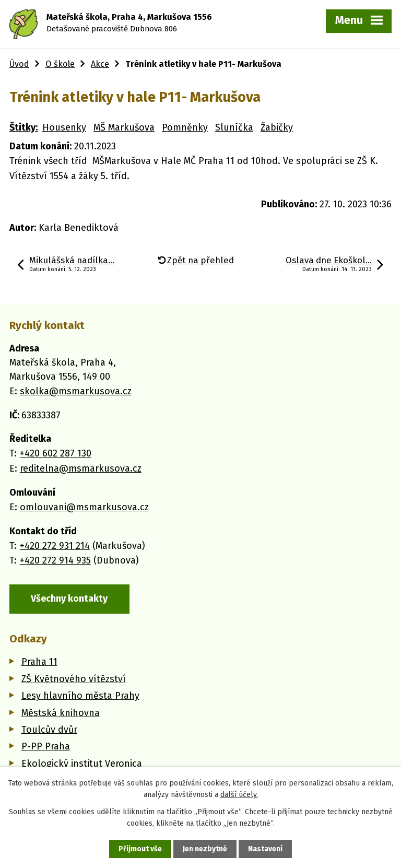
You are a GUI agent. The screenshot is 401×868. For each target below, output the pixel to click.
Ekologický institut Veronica (82, 764)
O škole (60, 64)
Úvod (19, 64)
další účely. (239, 795)
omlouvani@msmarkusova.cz (84, 507)
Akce (100, 64)
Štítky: (23, 127)
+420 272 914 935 (55, 560)
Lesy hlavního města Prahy (80, 696)
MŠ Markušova (124, 127)
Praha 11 (39, 662)
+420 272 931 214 (55, 546)
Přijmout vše (140, 849)
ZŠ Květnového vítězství (74, 679)
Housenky (64, 127)
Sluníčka (234, 127)
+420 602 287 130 (56, 453)
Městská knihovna (61, 713)
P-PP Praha (46, 746)
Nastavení (265, 849)
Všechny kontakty (69, 599)
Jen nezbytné (205, 849)
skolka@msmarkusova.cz (76, 391)
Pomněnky (185, 127)
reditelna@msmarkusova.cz (81, 468)
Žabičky (277, 127)
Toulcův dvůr (49, 730)
